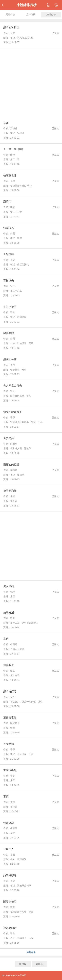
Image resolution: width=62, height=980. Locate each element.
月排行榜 (31, 14)
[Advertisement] (31, 83)
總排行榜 (51, 14)
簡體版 (23, 964)
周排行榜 (10, 14)
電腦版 (39, 964)
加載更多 (31, 952)
